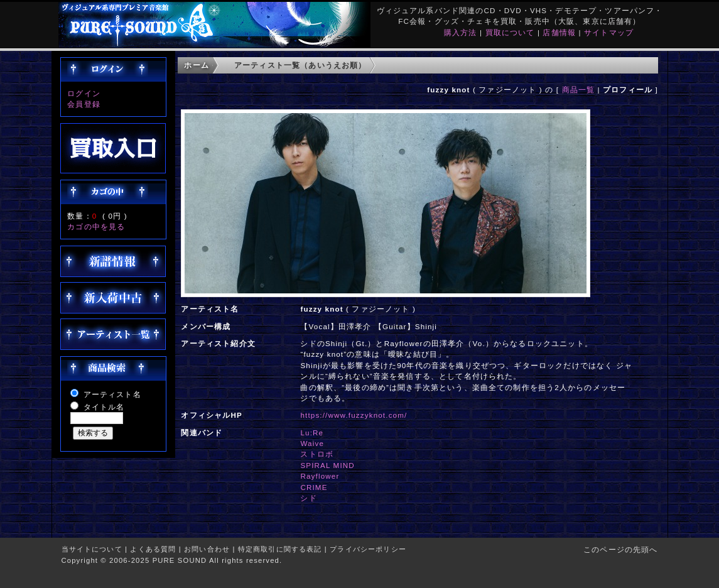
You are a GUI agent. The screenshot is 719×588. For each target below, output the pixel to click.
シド (308, 498)
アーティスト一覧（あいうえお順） (300, 65)
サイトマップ (609, 32)
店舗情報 (559, 32)
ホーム (196, 65)
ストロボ (317, 454)
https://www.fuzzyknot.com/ (354, 415)
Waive (312, 443)
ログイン (84, 93)
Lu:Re (312, 433)
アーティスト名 (112, 394)
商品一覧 (579, 90)
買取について (510, 32)
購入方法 (461, 32)
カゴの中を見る (96, 226)
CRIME (314, 487)
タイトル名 (104, 407)
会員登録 (84, 104)
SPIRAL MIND (327, 465)
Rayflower (320, 476)
